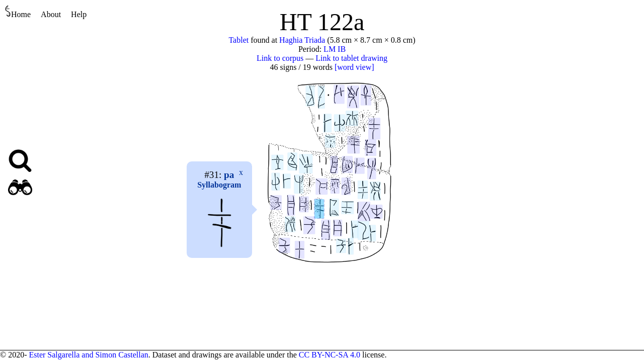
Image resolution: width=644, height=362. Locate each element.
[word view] (354, 67)
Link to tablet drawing (351, 58)
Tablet (238, 40)
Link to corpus (280, 58)
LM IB (335, 49)
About (51, 14)
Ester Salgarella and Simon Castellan (88, 355)
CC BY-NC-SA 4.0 (330, 355)
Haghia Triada (302, 40)
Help (79, 14)
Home (18, 12)
